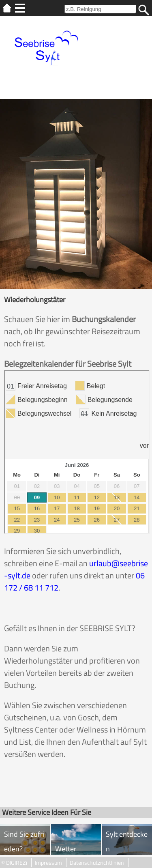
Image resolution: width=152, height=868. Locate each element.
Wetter (66, 849)
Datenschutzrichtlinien (97, 863)
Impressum (48, 863)
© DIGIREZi (14, 863)
